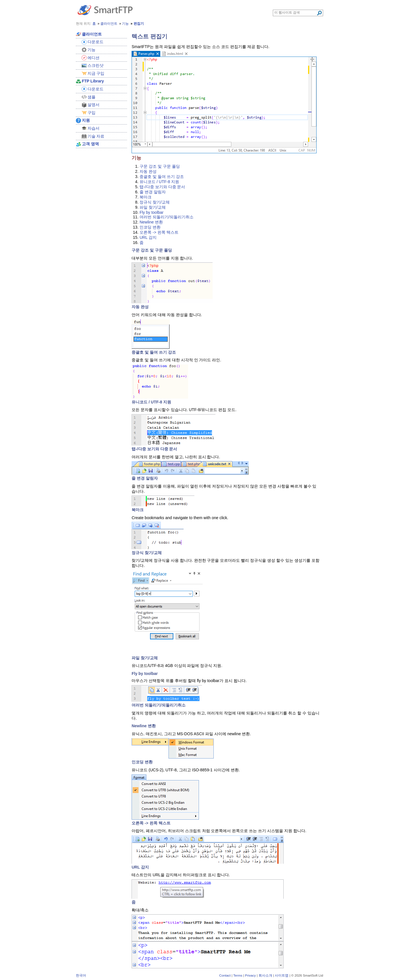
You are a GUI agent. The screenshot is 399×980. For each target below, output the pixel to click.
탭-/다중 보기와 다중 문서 (162, 187)
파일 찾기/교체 (153, 207)
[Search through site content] (295, 13)
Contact (225, 975)
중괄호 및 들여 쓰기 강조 (162, 177)
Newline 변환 (151, 222)
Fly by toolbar (151, 212)
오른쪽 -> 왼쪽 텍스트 (159, 232)
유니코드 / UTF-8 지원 (159, 182)
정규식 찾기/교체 (155, 202)
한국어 (81, 975)
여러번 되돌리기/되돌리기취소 (167, 217)
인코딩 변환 (150, 227)
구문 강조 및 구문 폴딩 (160, 166)
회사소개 (265, 975)
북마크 (146, 197)
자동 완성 (148, 171)
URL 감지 (148, 237)
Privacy (250, 975)
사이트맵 (282, 975)
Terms (238, 975)
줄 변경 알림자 (153, 192)
